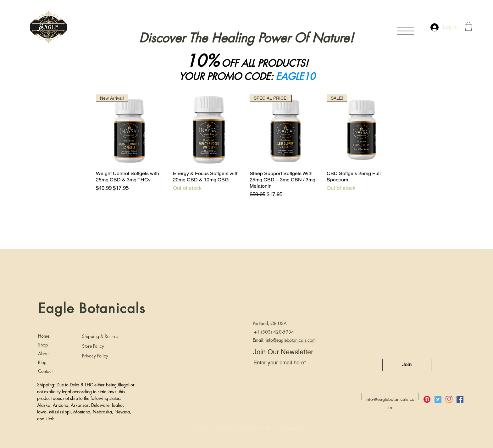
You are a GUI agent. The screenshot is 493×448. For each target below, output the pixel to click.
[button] (405, 31)
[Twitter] (438, 399)
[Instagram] (449, 399)
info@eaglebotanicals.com (291, 340)
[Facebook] (460, 399)
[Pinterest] (427, 399)
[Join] (407, 365)
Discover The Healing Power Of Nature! (246, 38)
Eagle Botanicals (92, 308)
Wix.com (292, 427)
